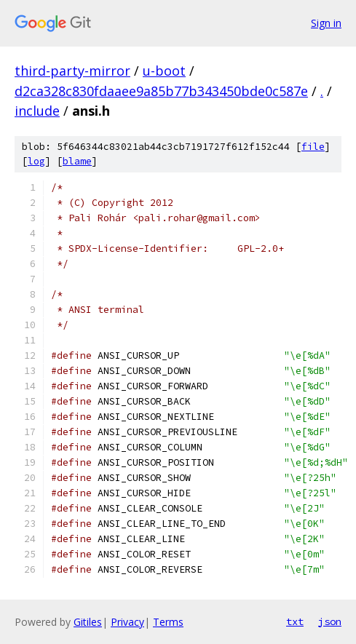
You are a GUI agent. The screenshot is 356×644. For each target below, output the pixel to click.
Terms (168, 622)
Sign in (326, 23)
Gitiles (88, 622)
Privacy (127, 622)
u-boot (164, 71)
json (330, 621)
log (36, 161)
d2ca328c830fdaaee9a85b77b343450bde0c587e (161, 91)
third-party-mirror (72, 71)
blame (77, 161)
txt (295, 621)
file (313, 147)
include (37, 111)
